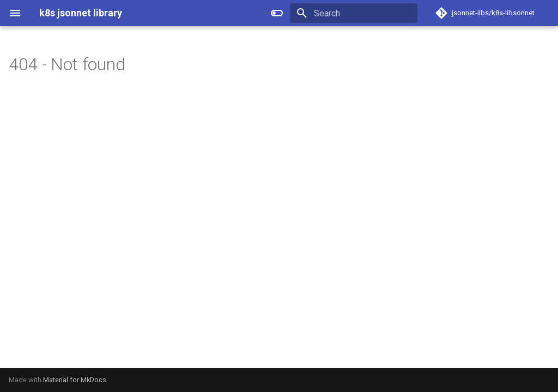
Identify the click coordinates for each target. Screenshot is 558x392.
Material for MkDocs (75, 380)
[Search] (354, 13)
